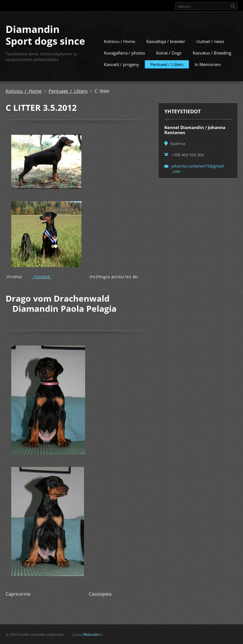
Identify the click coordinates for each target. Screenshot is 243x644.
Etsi (233, 6)
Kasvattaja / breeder (166, 41)
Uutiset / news (210, 41)
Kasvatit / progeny (122, 64)
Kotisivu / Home (120, 41)
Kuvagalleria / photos (124, 53)
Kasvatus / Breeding (212, 53)
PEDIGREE (42, 277)
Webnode (91, 634)
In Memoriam (208, 64)
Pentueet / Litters (167, 64)
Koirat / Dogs (169, 53)
